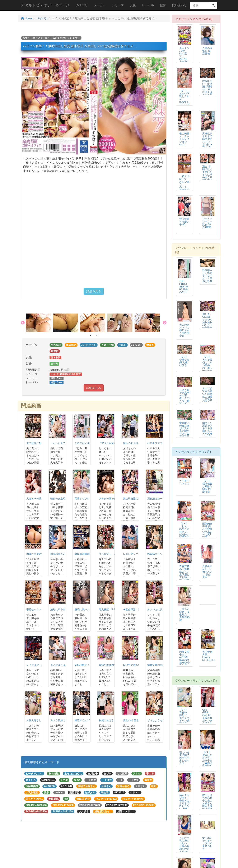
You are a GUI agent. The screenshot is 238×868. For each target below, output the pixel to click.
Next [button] (165, 323)
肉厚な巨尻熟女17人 (38, 554)
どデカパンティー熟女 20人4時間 (207, 223)
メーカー (100, 5)
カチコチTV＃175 (184, 482)
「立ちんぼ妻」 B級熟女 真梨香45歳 (184, 615)
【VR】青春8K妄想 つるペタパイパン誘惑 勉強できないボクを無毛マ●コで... (184, 722)
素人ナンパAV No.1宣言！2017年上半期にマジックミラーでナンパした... (184, 60)
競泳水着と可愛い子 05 (184, 222)
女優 (133, 5)
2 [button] (97, 335)
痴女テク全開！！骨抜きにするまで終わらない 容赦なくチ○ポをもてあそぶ (184, 806)
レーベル (148, 5)
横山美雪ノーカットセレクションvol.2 (184, 139)
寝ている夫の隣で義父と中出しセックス (184, 758)
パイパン (42, 18)
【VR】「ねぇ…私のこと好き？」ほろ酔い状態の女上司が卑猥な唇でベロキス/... (184, 536)
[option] (39, 323)
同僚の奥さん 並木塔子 (63, 554)
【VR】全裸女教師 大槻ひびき (184, 361)
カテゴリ (82, 5)
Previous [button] (23, 323)
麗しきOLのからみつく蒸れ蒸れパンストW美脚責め (207, 322)
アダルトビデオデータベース (45, 5)
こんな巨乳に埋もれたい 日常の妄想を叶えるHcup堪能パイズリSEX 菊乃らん (184, 849)
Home (27, 18)
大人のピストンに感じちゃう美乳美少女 (184, 330)
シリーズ (118, 5)
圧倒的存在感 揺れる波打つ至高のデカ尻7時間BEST (207, 532)
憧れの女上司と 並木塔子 (137, 443)
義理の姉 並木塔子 (133, 720)
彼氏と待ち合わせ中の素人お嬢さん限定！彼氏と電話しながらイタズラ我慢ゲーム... (207, 808)
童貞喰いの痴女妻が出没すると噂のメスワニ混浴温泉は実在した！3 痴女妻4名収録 (184, 435)
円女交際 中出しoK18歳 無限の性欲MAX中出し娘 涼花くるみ (185, 661)
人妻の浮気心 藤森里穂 (207, 51)
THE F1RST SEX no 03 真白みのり (184, 287)
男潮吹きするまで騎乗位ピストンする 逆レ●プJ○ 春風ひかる (207, 142)
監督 (163, 5)
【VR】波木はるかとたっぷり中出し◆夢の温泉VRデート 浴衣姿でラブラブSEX (207, 765)
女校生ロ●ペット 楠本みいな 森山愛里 (207, 572)
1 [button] (90, 335)
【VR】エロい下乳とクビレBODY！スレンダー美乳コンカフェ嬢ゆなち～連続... (184, 103)
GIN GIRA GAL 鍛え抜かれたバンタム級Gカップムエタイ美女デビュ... (207, 721)
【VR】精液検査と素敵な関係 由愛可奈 (207, 486)
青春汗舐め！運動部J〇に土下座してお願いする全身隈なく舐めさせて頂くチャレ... (184, 579)
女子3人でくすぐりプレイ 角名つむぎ (207, 843)
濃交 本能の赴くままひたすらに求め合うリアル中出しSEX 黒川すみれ (207, 177)
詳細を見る (94, 291)
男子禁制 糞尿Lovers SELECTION (209, 656)
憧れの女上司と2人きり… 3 (66, 499)
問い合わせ (179, 5)
